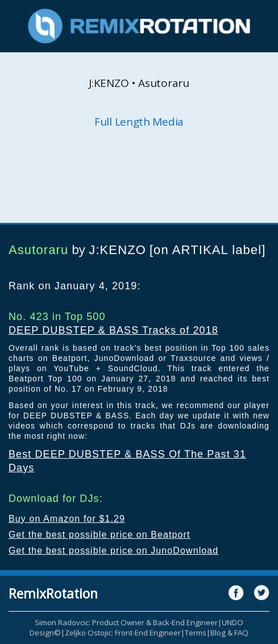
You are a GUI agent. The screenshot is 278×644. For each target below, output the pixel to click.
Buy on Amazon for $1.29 (67, 519)
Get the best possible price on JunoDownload (113, 550)
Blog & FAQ (229, 633)
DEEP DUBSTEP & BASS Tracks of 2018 (113, 330)
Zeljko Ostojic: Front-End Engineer (123, 633)
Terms (196, 633)
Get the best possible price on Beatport (99, 535)
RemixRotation (53, 593)
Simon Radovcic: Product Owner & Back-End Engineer (126, 622)
